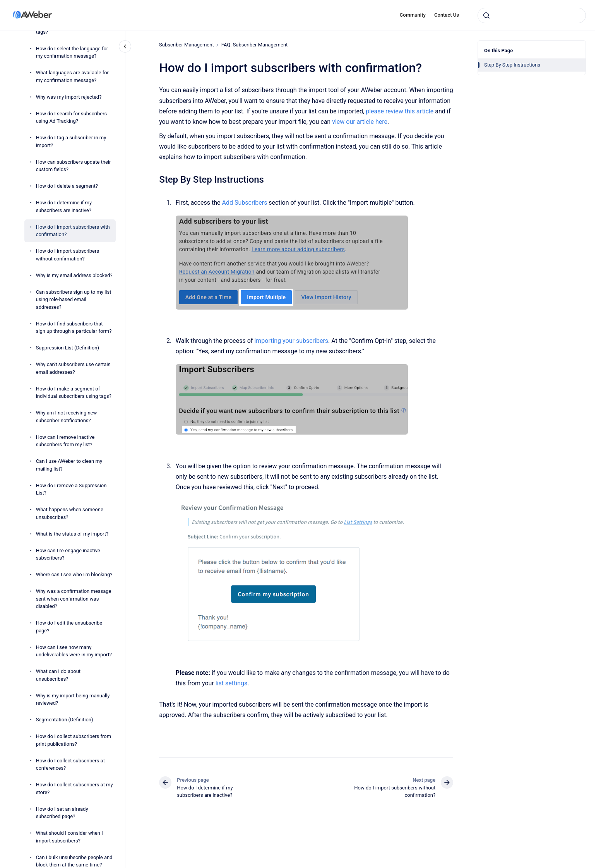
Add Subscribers (244, 203)
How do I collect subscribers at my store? (74, 788)
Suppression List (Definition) (68, 348)
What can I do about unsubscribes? (58, 675)
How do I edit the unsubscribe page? (69, 627)
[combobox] (532, 15)
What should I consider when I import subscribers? (69, 837)
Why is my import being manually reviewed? (73, 699)
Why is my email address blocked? (74, 275)
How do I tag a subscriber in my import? (71, 141)
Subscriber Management (187, 45)
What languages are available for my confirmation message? (72, 76)
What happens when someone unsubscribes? (70, 513)
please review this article (400, 111)
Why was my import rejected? (69, 97)
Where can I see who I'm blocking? (74, 574)
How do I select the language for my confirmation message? (72, 52)
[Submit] (486, 15)
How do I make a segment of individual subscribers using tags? (74, 393)
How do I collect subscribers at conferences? (70, 764)
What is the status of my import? (72, 534)
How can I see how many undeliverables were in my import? (74, 651)
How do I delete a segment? (67, 186)
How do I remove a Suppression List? (71, 489)
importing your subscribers (291, 341)
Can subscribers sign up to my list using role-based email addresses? (74, 300)
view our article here (360, 122)
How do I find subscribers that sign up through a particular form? (74, 328)
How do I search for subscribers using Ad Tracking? (72, 117)
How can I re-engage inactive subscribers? (68, 554)
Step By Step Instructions (512, 65)
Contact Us (447, 15)
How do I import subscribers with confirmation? (73, 231)
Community (413, 15)
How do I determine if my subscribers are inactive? (64, 206)
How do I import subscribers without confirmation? (68, 255)
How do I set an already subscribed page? (62, 813)
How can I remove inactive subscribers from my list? (65, 441)
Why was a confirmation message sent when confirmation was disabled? (74, 599)
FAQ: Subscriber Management (255, 45)
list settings (231, 683)
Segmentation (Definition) (65, 720)
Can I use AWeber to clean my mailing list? (69, 465)
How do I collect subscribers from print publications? (74, 740)
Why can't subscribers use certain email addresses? (73, 368)
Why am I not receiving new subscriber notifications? (67, 417)
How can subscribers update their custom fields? (74, 166)
